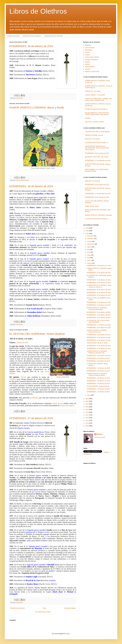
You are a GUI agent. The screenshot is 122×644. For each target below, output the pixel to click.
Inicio (45, 608)
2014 (87, 423)
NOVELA (88, 118)
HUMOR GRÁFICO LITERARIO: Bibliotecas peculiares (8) (97, 352)
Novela (23, 377)
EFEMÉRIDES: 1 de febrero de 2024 (98, 392)
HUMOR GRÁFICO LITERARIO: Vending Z (99, 215)
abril (89, 258)
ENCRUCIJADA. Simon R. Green (97, 343)
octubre (90, 241)
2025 (87, 231)
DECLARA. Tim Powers (92, 139)
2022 (87, 401)
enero (89, 395)
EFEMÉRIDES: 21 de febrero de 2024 (99, 305)
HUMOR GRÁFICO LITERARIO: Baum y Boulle (37, 108)
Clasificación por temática (54, 36)
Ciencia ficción (22, 343)
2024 (87, 234)
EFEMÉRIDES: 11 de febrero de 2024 (99, 348)
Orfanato (13, 379)
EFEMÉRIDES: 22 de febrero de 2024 (99, 302)
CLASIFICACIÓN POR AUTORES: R (97, 143)
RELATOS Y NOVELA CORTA (94, 122)
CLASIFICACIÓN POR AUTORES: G (97, 219)
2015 (87, 420)
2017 (87, 415)
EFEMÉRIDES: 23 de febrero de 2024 (99, 295)
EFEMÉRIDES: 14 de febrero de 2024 (99, 338)
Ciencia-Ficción (90, 48)
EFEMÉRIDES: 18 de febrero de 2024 (99, 318)
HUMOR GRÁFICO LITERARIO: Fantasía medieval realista (97, 374)
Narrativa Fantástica (91, 60)
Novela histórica (90, 67)
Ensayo (87, 52)
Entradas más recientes (17, 608)
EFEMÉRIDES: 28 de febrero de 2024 (31, 186)
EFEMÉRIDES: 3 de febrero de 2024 (98, 384)
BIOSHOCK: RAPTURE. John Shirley (97, 157)
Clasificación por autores (32, 36)
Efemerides (20, 98)
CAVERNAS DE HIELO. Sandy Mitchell (97, 132)
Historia (87, 55)
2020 (87, 407)
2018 (87, 412)
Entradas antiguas (70, 608)
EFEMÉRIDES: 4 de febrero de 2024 (98, 381)
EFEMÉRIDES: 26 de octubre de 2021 (97, 153)
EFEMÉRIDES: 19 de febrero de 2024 (99, 315)
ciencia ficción (57, 403)
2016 (87, 418)
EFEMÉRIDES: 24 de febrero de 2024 (99, 293)
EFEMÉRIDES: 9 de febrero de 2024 (98, 358)
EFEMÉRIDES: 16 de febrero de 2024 (99, 328)
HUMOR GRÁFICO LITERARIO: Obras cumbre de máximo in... (99, 286)
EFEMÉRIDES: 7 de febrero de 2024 (98, 368)
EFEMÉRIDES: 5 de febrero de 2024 (98, 378)
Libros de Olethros (38, 11)
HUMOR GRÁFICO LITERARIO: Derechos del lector (97, 331)
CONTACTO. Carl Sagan (93, 91)
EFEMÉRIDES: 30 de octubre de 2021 (97, 197)
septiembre (91, 244)
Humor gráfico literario (23, 180)
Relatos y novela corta (92, 72)
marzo (89, 260)
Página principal (13, 36)
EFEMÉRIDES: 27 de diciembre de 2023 (98, 161)
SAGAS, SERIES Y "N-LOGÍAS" (95, 95)
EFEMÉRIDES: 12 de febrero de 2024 (99, 346)
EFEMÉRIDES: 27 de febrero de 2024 (31, 418)
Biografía (88, 45)
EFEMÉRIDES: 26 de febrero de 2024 (99, 283)
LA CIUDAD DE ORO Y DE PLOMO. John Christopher (98, 321)
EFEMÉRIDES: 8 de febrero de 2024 (98, 361)
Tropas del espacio (67, 405)
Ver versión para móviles (43, 612)
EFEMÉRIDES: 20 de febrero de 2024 (99, 312)
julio (89, 250)
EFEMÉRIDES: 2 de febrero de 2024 (98, 389)
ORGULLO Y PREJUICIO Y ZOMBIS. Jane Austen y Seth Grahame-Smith (99, 99)
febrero (90, 263)
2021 (87, 404)
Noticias (88, 62)
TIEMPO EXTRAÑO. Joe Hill (94, 135)
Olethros (100, 434)
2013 (87, 426)
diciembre (90, 236)
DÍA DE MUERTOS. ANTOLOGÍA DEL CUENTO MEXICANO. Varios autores (97, 114)
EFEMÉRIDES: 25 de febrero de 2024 (99, 290)
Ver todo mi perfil (100, 437)
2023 (87, 399)
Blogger (68, 634)
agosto (89, 247)
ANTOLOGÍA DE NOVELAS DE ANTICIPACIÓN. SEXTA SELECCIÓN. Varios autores (97, 148)
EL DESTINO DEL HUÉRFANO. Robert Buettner (37, 334)
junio (89, 252)
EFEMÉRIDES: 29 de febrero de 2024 (31, 46)
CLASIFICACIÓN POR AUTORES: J (96, 109)
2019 (87, 410)
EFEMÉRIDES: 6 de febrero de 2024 (98, 371)
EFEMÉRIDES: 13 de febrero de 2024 (99, 340)
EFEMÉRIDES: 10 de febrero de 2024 (99, 356)
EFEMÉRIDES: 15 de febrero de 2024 (99, 335)
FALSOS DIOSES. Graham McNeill (98, 386)
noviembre (91, 239)
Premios (88, 69)
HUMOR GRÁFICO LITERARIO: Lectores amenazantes (97, 309)
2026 (87, 228)
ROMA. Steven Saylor (92, 206)
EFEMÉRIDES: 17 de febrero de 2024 (99, 325)
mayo (89, 255)
